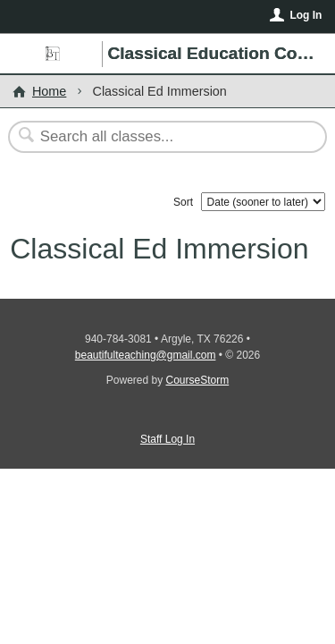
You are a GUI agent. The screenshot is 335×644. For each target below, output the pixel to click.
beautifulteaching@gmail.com (146, 355)
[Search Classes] (158, 137)
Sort (183, 202)
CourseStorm (198, 380)
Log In (306, 15)
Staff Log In (167, 439)
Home (49, 91)
